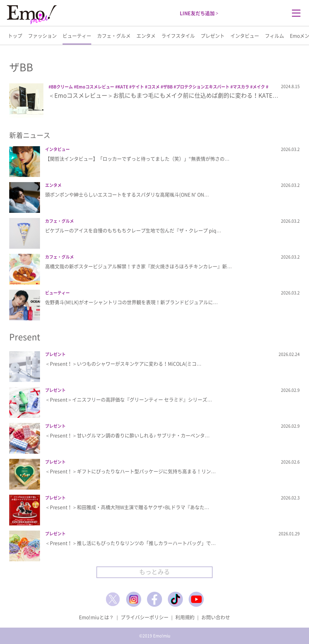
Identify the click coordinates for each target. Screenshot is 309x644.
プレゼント (213, 36)
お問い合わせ (216, 617)
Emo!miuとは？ (96, 617)
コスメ (153, 87)
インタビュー (245, 36)
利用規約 (185, 617)
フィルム (274, 36)
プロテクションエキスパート (203, 87)
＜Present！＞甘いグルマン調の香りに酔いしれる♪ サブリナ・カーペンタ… (127, 435)
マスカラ (241, 87)
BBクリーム (62, 87)
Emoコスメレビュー (95, 87)
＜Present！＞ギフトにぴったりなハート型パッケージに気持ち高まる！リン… (130, 471)
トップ (15, 36)
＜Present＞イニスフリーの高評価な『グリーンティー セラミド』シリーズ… (129, 399)
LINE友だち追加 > (199, 13)
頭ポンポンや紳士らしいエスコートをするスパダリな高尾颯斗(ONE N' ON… (127, 194)
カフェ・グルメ (114, 36)
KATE (123, 87)
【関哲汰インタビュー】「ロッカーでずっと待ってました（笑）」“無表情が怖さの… (137, 159)
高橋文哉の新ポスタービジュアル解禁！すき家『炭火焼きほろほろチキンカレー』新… (138, 266)
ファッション (42, 36)
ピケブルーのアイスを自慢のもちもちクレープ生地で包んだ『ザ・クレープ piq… (133, 230)
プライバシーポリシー (145, 617)
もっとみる (154, 572)
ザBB (168, 87)
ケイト (138, 87)
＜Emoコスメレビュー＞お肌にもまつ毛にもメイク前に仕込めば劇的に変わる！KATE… (163, 95)
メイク (259, 87)
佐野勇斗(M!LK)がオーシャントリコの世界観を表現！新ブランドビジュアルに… (131, 302)
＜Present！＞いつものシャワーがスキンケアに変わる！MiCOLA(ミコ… (123, 364)
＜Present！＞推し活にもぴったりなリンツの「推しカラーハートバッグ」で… (130, 543)
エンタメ (146, 36)
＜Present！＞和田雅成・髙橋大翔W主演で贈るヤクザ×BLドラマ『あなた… (127, 507)
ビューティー (77, 36)
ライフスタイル (178, 36)
